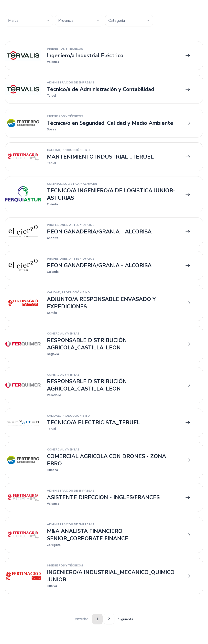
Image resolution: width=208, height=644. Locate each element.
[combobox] (29, 21)
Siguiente (126, 619)
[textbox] (29, 21)
